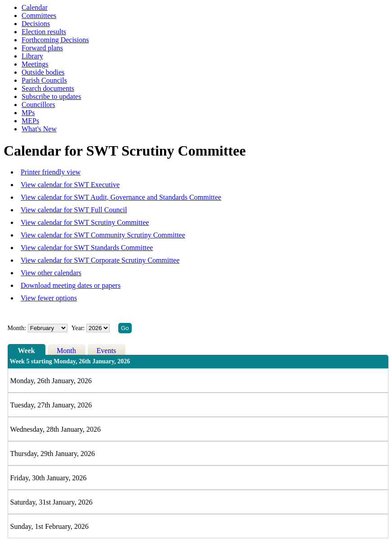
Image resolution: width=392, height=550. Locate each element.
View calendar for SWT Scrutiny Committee (85, 222)
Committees (39, 16)
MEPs (30, 121)
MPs (28, 113)
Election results (44, 32)
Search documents (48, 88)
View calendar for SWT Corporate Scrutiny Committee (100, 260)
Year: (79, 328)
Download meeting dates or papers (71, 285)
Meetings (35, 64)
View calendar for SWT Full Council (74, 210)
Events (107, 351)
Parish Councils (44, 80)
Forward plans (42, 48)
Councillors (38, 105)
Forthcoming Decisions (55, 40)
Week (26, 351)
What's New (39, 129)
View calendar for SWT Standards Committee (87, 248)
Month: (17, 328)
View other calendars (51, 273)
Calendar (35, 7)
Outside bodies (43, 72)
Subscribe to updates (51, 96)
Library (32, 56)
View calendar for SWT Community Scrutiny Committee (103, 235)
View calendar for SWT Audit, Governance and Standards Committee (121, 197)
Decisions (36, 24)
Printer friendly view (51, 172)
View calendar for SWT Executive (70, 185)
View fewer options (49, 298)
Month (66, 351)
